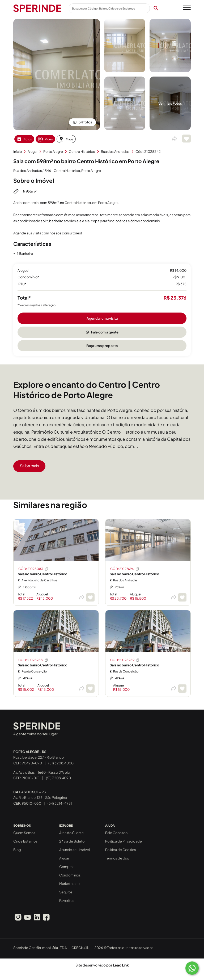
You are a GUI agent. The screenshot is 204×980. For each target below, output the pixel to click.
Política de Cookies (121, 850)
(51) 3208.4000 (61, 763)
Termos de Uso (117, 858)
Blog (17, 850)
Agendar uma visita (102, 318)
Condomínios (70, 875)
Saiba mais (29, 466)
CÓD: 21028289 (125, 660)
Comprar (66, 867)
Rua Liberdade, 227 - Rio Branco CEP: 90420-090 (39, 758)
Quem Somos (24, 833)
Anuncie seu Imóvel (75, 850)
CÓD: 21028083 (33, 569)
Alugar (64, 858)
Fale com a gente (102, 332)
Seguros (66, 892)
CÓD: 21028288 (33, 660)
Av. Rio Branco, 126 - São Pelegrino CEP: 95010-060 (40, 798)
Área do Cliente (71, 833)
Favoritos (67, 901)
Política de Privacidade (124, 841)
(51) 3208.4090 (58, 778)
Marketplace (69, 884)
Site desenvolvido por (102, 965)
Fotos (24, 139)
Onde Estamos (25, 841)
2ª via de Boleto (72, 841)
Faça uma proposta (102, 346)
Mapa (66, 139)
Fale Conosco (116, 833)
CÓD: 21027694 (125, 569)
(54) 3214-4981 (60, 803)
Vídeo (45, 139)
